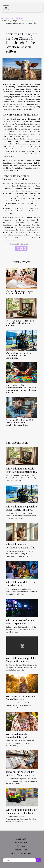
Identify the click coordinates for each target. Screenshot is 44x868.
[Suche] (19, 860)
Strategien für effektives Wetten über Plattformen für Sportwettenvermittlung (20, 422)
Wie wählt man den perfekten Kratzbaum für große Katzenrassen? (20, 547)
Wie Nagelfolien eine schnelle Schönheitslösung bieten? (20, 292)
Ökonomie (21, 846)
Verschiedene (17, 18)
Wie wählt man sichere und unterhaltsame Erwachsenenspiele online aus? (21, 587)
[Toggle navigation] (6, 8)
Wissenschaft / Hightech (21, 853)
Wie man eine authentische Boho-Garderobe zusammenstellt (21, 699)
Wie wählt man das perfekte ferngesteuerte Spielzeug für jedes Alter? (21, 813)
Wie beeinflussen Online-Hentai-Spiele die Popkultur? (20, 623)
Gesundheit (21, 839)
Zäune (38, 154)
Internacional (21, 842)
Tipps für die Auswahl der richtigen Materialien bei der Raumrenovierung (20, 775)
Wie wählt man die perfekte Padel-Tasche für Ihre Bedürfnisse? (19, 355)
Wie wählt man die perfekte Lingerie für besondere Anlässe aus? (21, 661)
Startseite (5, 18)
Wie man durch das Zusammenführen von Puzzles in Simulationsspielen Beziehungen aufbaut (21, 389)
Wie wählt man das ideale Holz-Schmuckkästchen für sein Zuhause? (21, 323)
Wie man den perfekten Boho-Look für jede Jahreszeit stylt (19, 737)
